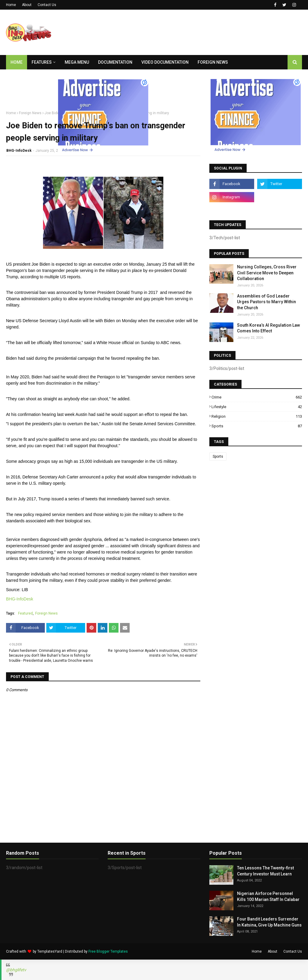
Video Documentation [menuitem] (165, 62)
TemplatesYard (50, 951)
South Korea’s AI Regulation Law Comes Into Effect (268, 328)
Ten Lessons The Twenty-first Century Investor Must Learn (265, 871)
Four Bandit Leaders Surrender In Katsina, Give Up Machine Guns (269, 922)
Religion (257, 416)
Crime (257, 397)
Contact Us (47, 5)
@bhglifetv (16, 970)
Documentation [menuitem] (115, 62)
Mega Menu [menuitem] (77, 62)
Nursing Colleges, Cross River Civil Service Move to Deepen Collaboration (267, 273)
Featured (25, 613)
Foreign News (30, 113)
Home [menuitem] (17, 62)
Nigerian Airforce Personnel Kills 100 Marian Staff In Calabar (268, 896)
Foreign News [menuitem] (213, 62)
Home (11, 5)
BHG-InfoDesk (19, 151)
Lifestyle (257, 407)
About (27, 5)
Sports (257, 426)
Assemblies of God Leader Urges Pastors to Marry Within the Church (266, 302)
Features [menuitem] (42, 62)
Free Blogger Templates (108, 951)
